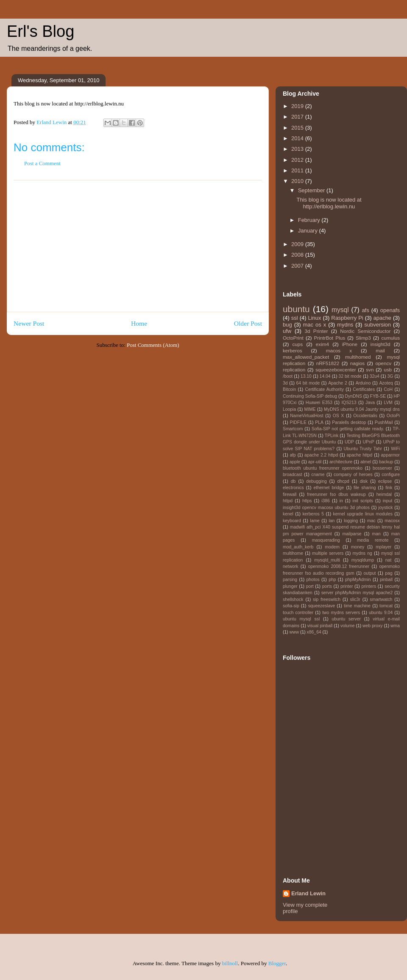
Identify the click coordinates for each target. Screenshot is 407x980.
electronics (293, 488)
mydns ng (362, 553)
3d (285, 383)
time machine (357, 606)
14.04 (325, 376)
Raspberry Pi (347, 318)
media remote (373, 540)
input (388, 501)
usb (388, 370)
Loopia (289, 409)
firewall (290, 494)
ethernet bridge (329, 488)
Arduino (363, 383)
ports (327, 586)
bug (287, 325)
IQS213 (349, 403)
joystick (385, 508)
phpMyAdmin (358, 580)
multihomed (358, 357)
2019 (298, 106)
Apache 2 (338, 383)
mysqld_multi (327, 560)
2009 (298, 244)
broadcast (293, 475)
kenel (288, 514)
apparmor (390, 455)
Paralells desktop (349, 422)
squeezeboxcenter (336, 370)
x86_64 (314, 632)
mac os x (315, 325)
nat (388, 560)
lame (315, 521)
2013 (298, 149)
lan (332, 521)
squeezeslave (322, 606)
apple (295, 462)
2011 (298, 170)
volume (348, 626)
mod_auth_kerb (298, 547)
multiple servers (328, 553)
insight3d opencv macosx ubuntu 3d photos (326, 508)
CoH (388, 389)
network (290, 566)
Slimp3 (363, 338)
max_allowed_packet (306, 357)
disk (364, 481)
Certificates (364, 389)
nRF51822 (328, 363)
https (307, 501)
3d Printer (316, 331)
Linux (314, 318)
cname (318, 475)
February (310, 220)
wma (395, 626)
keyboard (292, 521)
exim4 (322, 344)
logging (351, 521)
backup (386, 462)
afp (293, 455)
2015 (298, 128)
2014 (298, 138)
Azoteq (386, 383)
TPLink (332, 436)
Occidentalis (365, 416)
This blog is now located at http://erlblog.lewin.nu (329, 203)
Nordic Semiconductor (365, 331)
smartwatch (381, 599)
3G (390, 376)
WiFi (395, 449)
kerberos (292, 350)
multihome (293, 553)
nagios (357, 363)
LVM (388, 403)
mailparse (352, 534)
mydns (345, 325)
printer (347, 586)
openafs (390, 310)
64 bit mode (308, 383)
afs (365, 310)
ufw (287, 331)
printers (369, 586)
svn (370, 370)
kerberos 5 (313, 514)
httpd (288, 501)
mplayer (383, 547)
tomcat (386, 606)
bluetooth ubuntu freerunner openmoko (323, 468)
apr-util (315, 462)
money (358, 547)
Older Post (248, 323)
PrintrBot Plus (330, 338)
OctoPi (393, 416)
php (332, 580)
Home (139, 323)
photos (313, 580)
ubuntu (296, 309)
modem (332, 547)
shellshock (293, 599)
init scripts (363, 501)
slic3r (355, 599)
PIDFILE (298, 422)
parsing (290, 580)
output (370, 573)
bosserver (382, 468)
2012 (298, 160)
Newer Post (29, 323)
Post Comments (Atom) (153, 345)
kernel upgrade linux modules (363, 514)
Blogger (277, 963)
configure (391, 475)
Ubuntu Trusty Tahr (362, 449)
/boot (288, 376)
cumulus (391, 338)
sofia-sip (291, 606)
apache (382, 318)
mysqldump (363, 560)
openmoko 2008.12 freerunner (339, 566)
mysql (340, 310)
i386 (326, 501)
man (376, 534)
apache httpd (359, 455)
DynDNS (354, 396)
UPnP (369, 442)
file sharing (365, 488)
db (293, 481)
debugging (316, 481)
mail (380, 350)
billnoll (230, 963)
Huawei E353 (319, 403)
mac (371, 521)
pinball (386, 580)
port (310, 586)
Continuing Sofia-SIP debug (310, 396)
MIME (310, 409)
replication (294, 370)
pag (389, 573)
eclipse (385, 481)
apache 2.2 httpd (321, 455)
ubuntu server (346, 619)
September (312, 190)
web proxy (372, 626)
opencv (384, 363)
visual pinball (320, 626)
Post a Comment (42, 163)
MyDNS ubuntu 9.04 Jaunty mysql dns (362, 409)
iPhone (350, 344)
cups (297, 344)
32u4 (375, 376)
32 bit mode (350, 376)
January (309, 231)
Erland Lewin (308, 893)
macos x (339, 350)
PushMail (384, 422)
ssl (295, 318)
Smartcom (293, 429)
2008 (298, 255)
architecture (341, 462)
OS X (339, 416)
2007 (298, 266)
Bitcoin (289, 389)
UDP (349, 442)
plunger (290, 586)
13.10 (306, 376)
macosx (392, 521)
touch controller (298, 613)
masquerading (326, 540)
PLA (319, 422)
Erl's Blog (40, 31)
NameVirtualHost (307, 416)
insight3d (381, 344)
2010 (298, 181)
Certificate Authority (324, 389)
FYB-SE (378, 396)
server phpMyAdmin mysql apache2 (357, 593)
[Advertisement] (138, 246)
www (294, 632)
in (341, 501)
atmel (366, 462)
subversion (378, 325)
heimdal (384, 494)
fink (389, 488)
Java (370, 403)
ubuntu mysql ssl (301, 619)
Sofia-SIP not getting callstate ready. (348, 429)
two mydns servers (341, 613)
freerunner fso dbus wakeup (336, 494)
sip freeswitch (327, 599)
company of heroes (353, 475)
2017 (298, 117)
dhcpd (343, 481)
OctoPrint (293, 338)
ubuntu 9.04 (381, 613)
